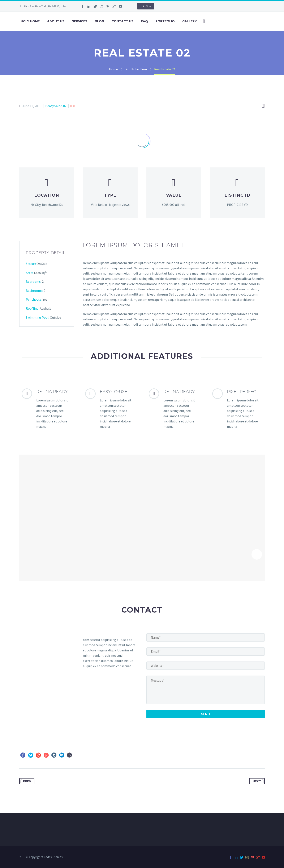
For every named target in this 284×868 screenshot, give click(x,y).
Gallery (190, 21)
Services (80, 21)
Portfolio (165, 21)
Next (258, 781)
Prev (26, 781)
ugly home (30, 21)
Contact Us (122, 21)
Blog (99, 21)
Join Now (146, 6)
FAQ (144, 21)
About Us (56, 21)
